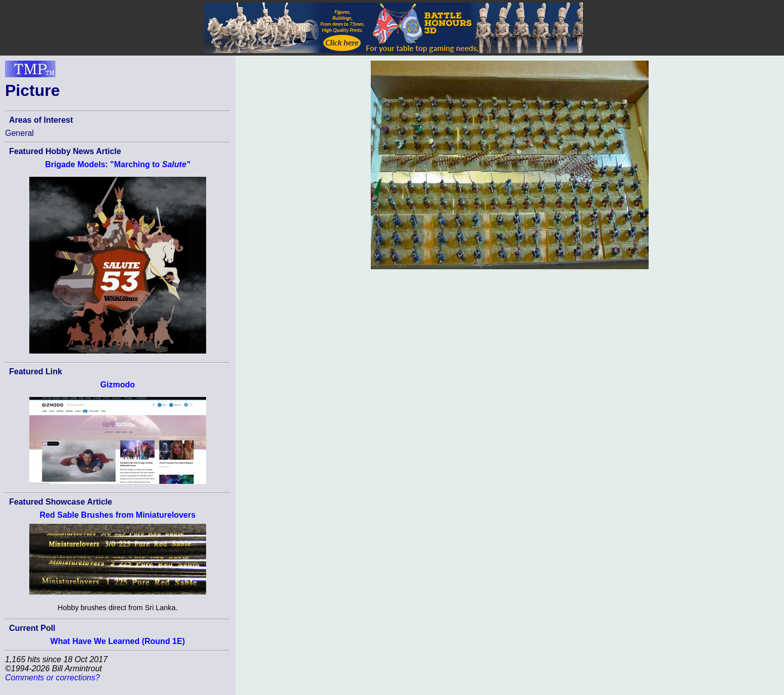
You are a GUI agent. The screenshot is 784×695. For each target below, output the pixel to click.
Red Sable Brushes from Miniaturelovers (118, 515)
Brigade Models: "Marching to (117, 164)
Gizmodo (118, 385)
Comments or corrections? (53, 678)
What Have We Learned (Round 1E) (118, 641)
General (19, 133)
